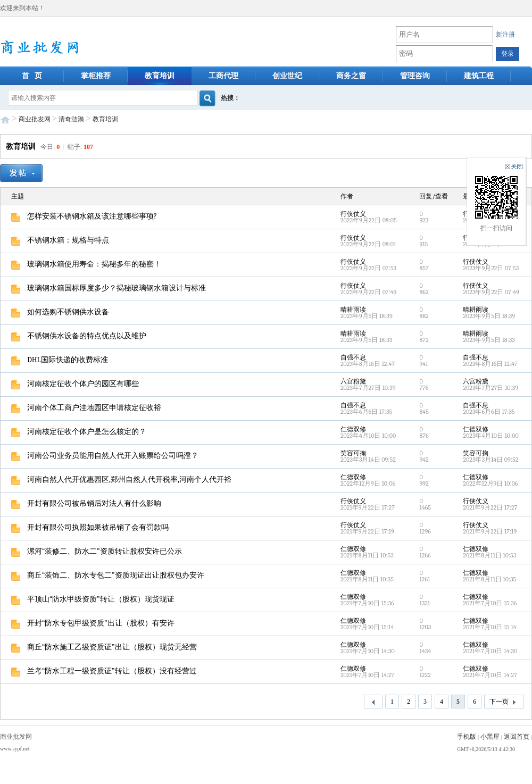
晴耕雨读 (353, 310)
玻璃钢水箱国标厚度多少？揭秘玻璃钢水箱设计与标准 (109, 288)
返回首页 (517, 737)
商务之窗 (351, 76)
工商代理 (223, 76)
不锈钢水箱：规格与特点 (60, 240)
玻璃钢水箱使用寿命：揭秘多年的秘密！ (86, 264)
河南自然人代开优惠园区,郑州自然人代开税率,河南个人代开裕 (121, 479)
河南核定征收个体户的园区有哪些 (75, 384)
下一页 (504, 702)
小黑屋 (490, 737)
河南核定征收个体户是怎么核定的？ (79, 432)
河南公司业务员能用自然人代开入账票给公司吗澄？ (105, 456)
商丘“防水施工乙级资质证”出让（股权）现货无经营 (104, 647)
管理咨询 (415, 76)
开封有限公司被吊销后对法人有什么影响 (86, 503)
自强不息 (353, 357)
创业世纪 (287, 76)
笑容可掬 (353, 453)
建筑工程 (479, 76)
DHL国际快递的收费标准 (60, 360)
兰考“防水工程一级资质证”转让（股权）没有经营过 (104, 671)
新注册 (505, 35)
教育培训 (160, 76)
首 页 (32, 76)
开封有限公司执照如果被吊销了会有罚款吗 (90, 527)
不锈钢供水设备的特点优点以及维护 (79, 336)
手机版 (467, 737)
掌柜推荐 (96, 76)
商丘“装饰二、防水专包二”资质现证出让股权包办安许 (108, 575)
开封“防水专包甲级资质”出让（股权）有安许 (93, 623)
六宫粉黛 (353, 381)
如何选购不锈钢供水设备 (60, 312)
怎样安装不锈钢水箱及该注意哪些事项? (84, 216)
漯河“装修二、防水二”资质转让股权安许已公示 (97, 551)
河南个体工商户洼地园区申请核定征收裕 (86, 408)
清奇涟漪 (71, 119)
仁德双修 (353, 429)
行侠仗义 (353, 214)
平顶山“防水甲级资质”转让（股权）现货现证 (93, 599)
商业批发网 (35, 119)
